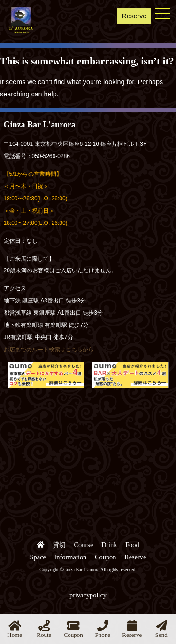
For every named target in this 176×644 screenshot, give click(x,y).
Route (44, 629)
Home (15, 629)
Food (132, 545)
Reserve (134, 16)
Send (161, 629)
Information (71, 557)
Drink (109, 545)
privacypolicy (88, 595)
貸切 (59, 545)
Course (84, 545)
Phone (103, 629)
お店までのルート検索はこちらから (49, 350)
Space (38, 557)
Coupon (106, 557)
